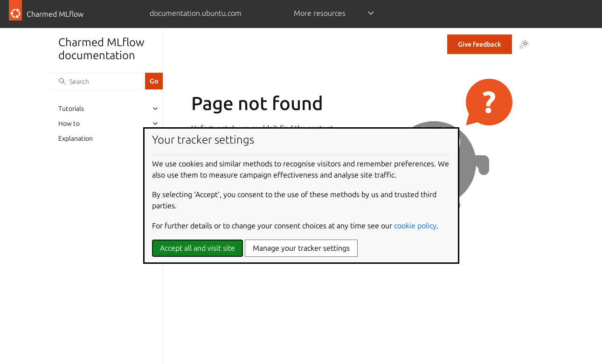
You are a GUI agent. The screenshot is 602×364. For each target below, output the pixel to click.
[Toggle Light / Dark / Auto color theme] (524, 44)
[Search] (98, 81)
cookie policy (415, 226)
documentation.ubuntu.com (196, 13)
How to (69, 124)
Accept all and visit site (197, 248)
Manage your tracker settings (301, 248)
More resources (320, 13)
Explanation (76, 138)
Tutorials (71, 109)
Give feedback (480, 44)
